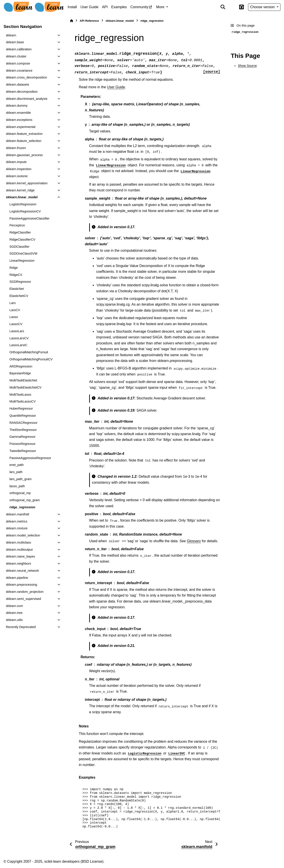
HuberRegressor (21, 408)
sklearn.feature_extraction (24, 134)
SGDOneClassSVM (23, 253)
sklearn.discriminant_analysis (27, 99)
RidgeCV (16, 275)
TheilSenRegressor (23, 430)
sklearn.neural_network (22, 571)
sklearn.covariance (19, 71)
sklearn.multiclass (18, 542)
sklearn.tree (14, 613)
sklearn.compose (18, 63)
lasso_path (17, 486)
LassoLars (17, 331)
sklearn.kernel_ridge (20, 190)
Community (139, 7)
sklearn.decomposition (22, 92)
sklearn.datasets (17, 84)
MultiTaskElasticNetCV (25, 387)
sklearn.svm (14, 606)
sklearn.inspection (19, 169)
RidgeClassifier (20, 232)
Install (72, 7)
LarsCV (15, 310)
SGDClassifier (19, 247)
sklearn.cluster (16, 56)
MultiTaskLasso (20, 395)
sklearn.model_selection (23, 535)
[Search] (223, 7)
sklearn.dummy (17, 106)
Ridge (14, 268)
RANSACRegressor (23, 423)
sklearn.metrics (17, 521)
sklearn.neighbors (18, 564)
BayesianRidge (20, 373)
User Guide (90, 7)
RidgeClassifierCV (22, 240)
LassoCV (16, 324)
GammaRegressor (22, 437)
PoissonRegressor (22, 444)
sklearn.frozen (16, 148)
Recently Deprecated (21, 627)
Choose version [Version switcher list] (263, 7)
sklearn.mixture (17, 528)
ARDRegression (21, 366)
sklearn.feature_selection (24, 141)
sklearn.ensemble (18, 113)
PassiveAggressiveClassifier (29, 218)
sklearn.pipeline (17, 578)
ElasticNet (17, 289)
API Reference (89, 21)
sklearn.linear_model (22, 197)
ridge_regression (22, 507)
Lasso (14, 317)
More (161, 7)
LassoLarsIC (18, 345)
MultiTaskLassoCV (22, 401)
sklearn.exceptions (19, 120)
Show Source (247, 66)
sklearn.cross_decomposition (26, 77)
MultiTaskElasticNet (23, 380)
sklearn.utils (14, 620)
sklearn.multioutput (19, 550)
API (105, 7)
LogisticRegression (23, 204)
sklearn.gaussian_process (24, 155)
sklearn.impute (16, 162)
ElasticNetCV (19, 296)
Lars (12, 303)
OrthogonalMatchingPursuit (29, 352)
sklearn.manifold (17, 514)
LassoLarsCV (19, 338)
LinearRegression (22, 261)
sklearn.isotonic (17, 176)
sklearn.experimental (21, 127)
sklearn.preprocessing (21, 585)
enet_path (16, 465)
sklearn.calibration (19, 49)
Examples (119, 7)
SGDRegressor (20, 282)
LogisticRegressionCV (25, 211)
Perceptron (17, 225)
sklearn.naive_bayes (20, 556)
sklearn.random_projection (25, 592)
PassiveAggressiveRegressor (30, 458)
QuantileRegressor (23, 416)
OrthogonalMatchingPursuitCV (31, 359)
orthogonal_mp (20, 493)
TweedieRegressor (23, 451)
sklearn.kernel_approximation (27, 183)
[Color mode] (232, 7)
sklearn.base (15, 42)
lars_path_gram (20, 479)
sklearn (11, 35)
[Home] (71, 21)
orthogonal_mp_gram (25, 500)
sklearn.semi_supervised (23, 599)
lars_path (16, 472)
